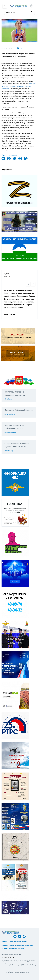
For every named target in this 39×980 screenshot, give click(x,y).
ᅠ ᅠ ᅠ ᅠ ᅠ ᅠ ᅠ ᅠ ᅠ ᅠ (10, 943)
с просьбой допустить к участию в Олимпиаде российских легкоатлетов (19, 86)
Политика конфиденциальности (13, 949)
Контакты (5, 942)
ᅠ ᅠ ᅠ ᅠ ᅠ (32, 942)
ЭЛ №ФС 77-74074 (8, 958)
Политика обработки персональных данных (17, 945)
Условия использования (19, 942)
